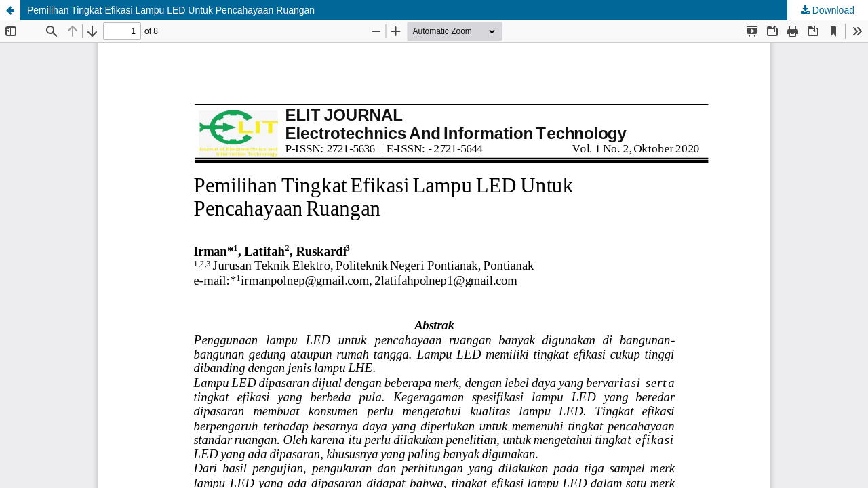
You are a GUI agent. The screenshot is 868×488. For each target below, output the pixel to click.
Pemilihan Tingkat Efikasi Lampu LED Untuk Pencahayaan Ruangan (171, 10)
